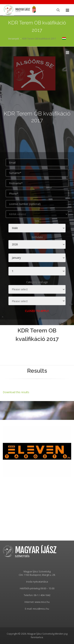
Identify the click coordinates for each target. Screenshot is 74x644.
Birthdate (37, 237)
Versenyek (13, 39)
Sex (37, 221)
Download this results (16, 392)
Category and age (37, 282)
